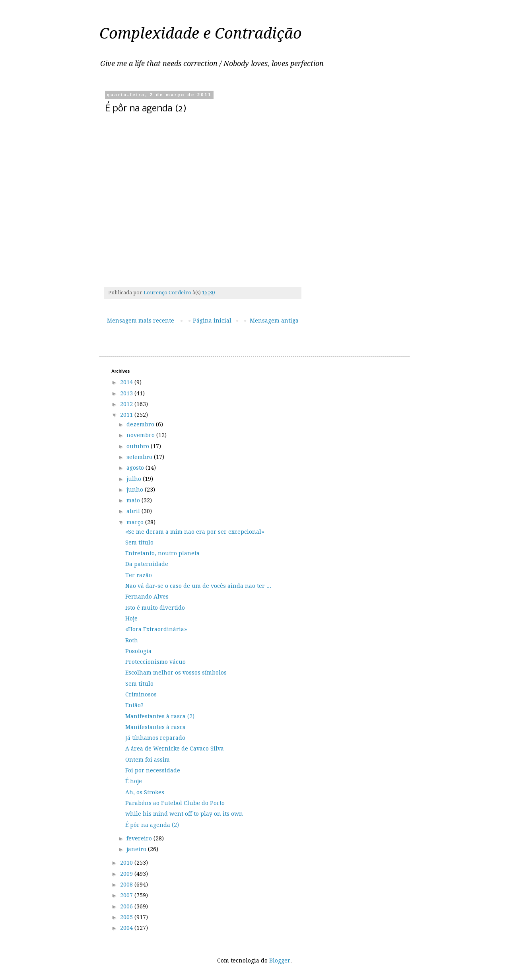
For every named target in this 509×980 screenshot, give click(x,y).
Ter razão (139, 575)
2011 (127, 415)
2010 (127, 863)
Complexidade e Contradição (201, 33)
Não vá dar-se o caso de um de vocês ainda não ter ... (198, 586)
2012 (127, 404)
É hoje (134, 781)
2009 (127, 874)
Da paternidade (147, 564)
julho (135, 479)
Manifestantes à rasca (155, 727)
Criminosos (141, 694)
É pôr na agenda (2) (152, 825)
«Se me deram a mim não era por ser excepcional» (195, 532)
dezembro (141, 424)
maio (134, 500)
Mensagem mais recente (141, 321)
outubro (139, 446)
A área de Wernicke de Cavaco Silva (175, 749)
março (136, 522)
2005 (127, 917)
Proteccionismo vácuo (155, 662)
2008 (127, 885)
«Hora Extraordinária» (156, 629)
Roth (132, 640)
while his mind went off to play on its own (184, 814)
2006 (127, 906)
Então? (134, 705)
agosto (136, 468)
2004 (127, 928)
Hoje (131, 618)
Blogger (280, 961)
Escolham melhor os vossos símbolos (176, 673)
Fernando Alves (147, 597)
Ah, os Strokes (145, 792)
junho (136, 490)
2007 (127, 895)
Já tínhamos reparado (155, 738)
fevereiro (140, 838)
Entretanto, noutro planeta (162, 553)
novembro (141, 435)
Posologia (138, 651)
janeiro (137, 849)
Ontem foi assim (148, 760)
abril (134, 511)
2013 (127, 393)
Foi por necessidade (153, 770)
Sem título (139, 542)
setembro (140, 457)
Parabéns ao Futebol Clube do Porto (175, 803)
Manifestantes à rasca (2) (160, 716)
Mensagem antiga (274, 321)
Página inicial (212, 321)
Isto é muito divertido (155, 608)
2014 (127, 382)
